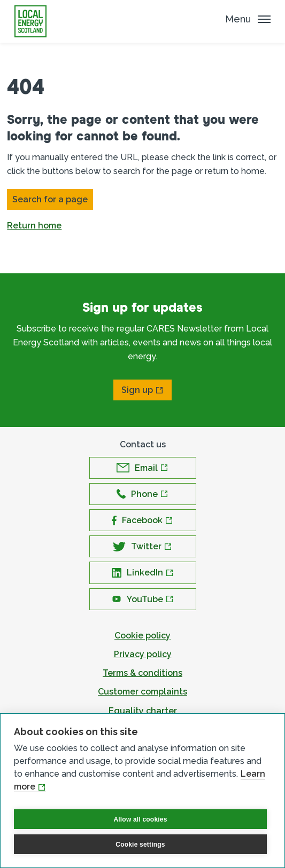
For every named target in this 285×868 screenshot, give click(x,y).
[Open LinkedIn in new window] (143, 573)
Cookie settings (140, 845)
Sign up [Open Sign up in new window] (137, 390)
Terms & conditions (142, 673)
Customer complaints (142, 692)
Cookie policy (142, 636)
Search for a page (50, 199)
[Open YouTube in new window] (143, 599)
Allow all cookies (140, 819)
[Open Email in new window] (143, 468)
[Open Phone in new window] (143, 494)
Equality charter (143, 711)
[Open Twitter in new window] (143, 546)
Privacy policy (143, 654)
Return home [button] (34, 226)
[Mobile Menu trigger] (248, 19)
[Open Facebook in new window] (143, 520)
